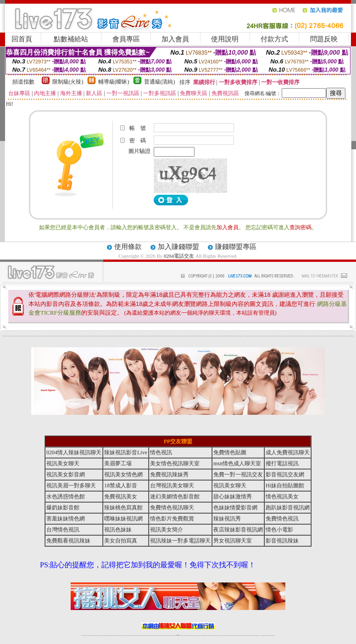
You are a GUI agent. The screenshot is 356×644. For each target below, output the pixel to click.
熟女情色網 (22, 336)
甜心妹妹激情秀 (233, 497)
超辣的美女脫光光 (322, 336)
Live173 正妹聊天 (200, 636)
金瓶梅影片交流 (304, 336)
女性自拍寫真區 (106, 336)
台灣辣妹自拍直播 (128, 636)
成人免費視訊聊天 (288, 452)
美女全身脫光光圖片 (269, 336)
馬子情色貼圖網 (89, 336)
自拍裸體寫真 (273, 336)
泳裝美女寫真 (211, 336)
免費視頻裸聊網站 (204, 636)
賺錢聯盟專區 (236, 247)
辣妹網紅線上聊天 (192, 636)
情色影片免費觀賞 (172, 519)
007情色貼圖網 (195, 336)
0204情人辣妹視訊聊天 (158, 336)
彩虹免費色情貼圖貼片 (300, 336)
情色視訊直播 (85, 636)
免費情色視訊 (282, 519)
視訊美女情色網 (123, 475)
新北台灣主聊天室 (33, 336)
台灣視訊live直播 (92, 636)
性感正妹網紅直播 (189, 636)
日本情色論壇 (283, 336)
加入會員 (175, 39)
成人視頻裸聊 (207, 636)
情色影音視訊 (95, 636)
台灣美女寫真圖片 (144, 336)
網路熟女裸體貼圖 (228, 336)
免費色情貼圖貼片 (199, 336)
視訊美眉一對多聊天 (71, 486)
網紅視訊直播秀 (171, 636)
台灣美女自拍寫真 (12, 336)
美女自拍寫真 (121, 541)
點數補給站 (71, 39)
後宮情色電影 (56, 336)
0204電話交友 (179, 256)
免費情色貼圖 (230, 452)
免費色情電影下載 (234, 336)
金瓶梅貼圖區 (136, 336)
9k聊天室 (27, 336)
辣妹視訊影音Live (126, 452)
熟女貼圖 (257, 336)
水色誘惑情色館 (66, 497)
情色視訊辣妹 (83, 636)
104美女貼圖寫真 (318, 336)
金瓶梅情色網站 (77, 336)
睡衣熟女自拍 (168, 336)
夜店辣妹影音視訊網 (8, 336)
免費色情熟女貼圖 (162, 336)
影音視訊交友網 (285, 475)
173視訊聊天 (134, 636)
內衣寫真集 (165, 336)
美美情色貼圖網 (70, 336)
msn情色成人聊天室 (237, 463)
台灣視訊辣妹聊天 (123, 636)
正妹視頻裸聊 (229, 636)
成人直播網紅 (174, 636)
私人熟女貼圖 (336, 336)
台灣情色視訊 (178, 336)
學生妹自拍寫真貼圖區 (239, 336)
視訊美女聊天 (63, 463)
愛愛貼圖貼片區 (123, 336)
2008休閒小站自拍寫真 (345, 336)
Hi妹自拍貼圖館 (285, 486)
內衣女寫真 (25, 336)
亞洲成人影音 (279, 336)
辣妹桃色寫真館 (123, 508)
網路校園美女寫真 (120, 336)
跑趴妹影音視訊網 (288, 508)
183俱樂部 (266, 336)
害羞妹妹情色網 (66, 519)
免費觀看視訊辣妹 (110, 336)
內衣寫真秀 (80, 336)
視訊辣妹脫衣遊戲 (208, 336)
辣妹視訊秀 (15, 336)
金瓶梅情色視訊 (108, 636)
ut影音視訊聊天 (266, 636)
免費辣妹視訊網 (189, 336)
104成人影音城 (74, 336)
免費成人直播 (246, 636)
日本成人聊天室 (245, 336)
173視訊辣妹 (149, 636)
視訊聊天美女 (102, 636)
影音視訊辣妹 (282, 541)
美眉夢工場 (118, 463)
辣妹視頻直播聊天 (131, 636)
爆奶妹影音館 (63, 508)
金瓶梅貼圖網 (205, 336)
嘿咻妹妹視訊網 (123, 519)
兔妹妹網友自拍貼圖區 (329, 336)
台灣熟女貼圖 (58, 336)
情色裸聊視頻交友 (236, 636)
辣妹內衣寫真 (202, 336)
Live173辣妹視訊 (178, 636)
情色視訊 (161, 452)
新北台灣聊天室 (133, 336)
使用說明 (225, 39)
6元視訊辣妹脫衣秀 (171, 336)
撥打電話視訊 (282, 463)
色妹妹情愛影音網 (235, 508)
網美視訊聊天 (244, 636)
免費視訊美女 (121, 497)
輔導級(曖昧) (114, 82)
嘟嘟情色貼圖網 (296, 336)
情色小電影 (279, 530)
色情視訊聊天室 (175, 336)
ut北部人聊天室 (98, 336)
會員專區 (126, 39)
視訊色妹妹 (118, 530)
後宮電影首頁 (248, 336)
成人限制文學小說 (224, 336)
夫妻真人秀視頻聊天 (215, 636)
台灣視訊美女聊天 (172, 486)
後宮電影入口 (151, 336)
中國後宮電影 (333, 336)
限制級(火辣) (68, 82)
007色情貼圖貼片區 (52, 336)
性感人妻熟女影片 (39, 336)
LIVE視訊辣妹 (89, 636)
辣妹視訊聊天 (17, 336)
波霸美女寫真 (263, 336)
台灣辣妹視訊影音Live (47, 336)
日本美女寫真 (325, 336)
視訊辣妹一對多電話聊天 (340, 336)
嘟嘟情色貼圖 (154, 336)
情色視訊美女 (282, 497)
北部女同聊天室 (95, 336)
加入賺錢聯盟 (178, 247)
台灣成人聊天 (349, 336)
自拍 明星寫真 (36, 336)
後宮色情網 (242, 336)
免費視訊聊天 (152, 636)
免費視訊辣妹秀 (43, 336)
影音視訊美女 (256, 636)
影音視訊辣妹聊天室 (127, 336)
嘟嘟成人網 (29, 336)
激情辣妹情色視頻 (233, 636)
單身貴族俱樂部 (217, 336)
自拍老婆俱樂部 (307, 336)
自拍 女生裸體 (86, 336)
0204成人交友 (113, 336)
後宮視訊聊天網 (292, 336)
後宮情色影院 (116, 336)
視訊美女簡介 (315, 336)
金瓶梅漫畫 (231, 336)
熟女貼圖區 (131, 336)
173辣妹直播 (185, 636)
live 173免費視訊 (270, 636)
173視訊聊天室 (159, 636)
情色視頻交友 (226, 636)
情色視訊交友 (259, 636)
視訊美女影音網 (66, 475)
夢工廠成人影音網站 (102, 336)
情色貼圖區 (61, 336)
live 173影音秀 (99, 636)
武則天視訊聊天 (147, 336)
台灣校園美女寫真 (276, 336)
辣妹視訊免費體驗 (182, 336)
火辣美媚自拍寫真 (185, 336)
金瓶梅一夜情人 (286, 336)
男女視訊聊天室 (233, 541)
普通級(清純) (160, 82)
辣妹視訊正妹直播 (196, 636)
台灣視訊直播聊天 (263, 636)
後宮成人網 (92, 336)
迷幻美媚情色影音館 (175, 497)
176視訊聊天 (165, 636)
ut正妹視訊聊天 (155, 636)
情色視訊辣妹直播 (240, 636)
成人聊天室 (214, 336)
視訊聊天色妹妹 (138, 636)
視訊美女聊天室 (253, 636)
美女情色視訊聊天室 (175, 463)
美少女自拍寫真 (83, 336)
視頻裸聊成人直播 (211, 636)
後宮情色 (20, 336)
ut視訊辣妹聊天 (146, 636)
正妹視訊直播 (168, 636)
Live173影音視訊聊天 (142, 636)
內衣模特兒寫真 (64, 336)
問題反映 (324, 39)
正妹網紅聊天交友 (182, 636)
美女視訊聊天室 (289, 336)
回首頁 (22, 39)
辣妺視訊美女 (273, 636)
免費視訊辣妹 (67, 336)
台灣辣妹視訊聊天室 (116, 636)
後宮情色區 (192, 336)
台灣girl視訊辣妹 (250, 636)
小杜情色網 (251, 336)
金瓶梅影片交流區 (260, 336)
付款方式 (274, 39)
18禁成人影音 (121, 486)
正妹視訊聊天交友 (120, 636)
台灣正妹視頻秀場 (223, 636)
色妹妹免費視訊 (162, 636)
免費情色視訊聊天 (172, 508)
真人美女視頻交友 (219, 636)
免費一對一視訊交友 (238, 475)
